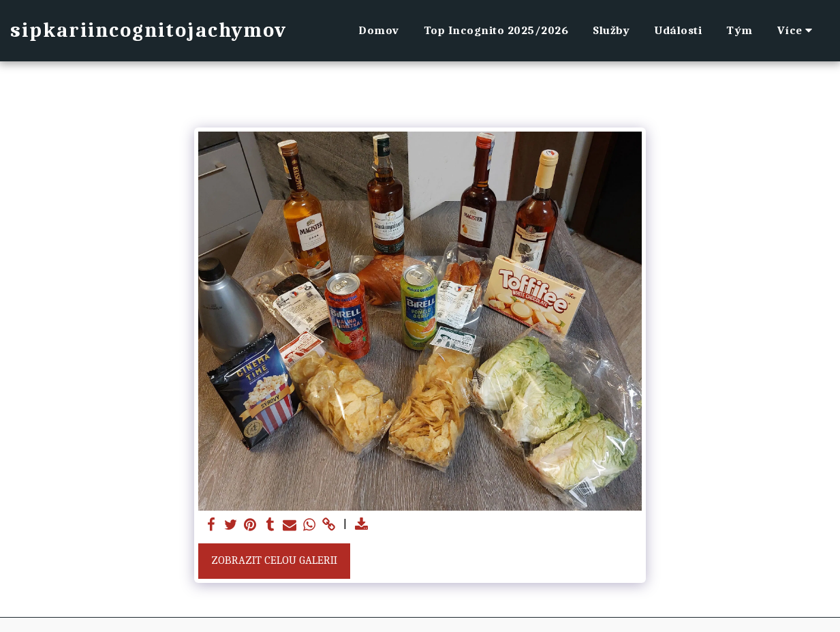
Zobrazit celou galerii (274, 560)
